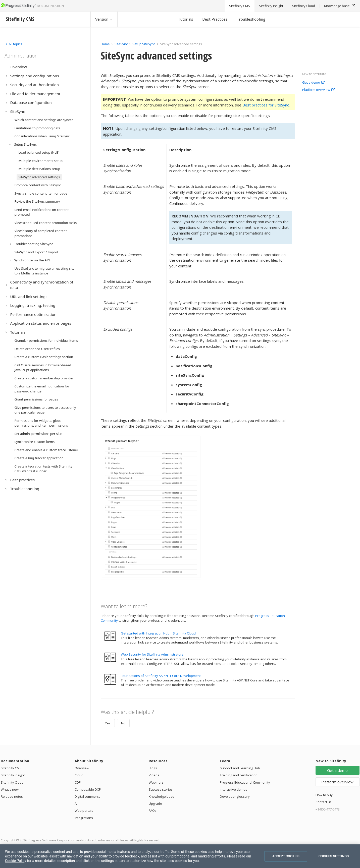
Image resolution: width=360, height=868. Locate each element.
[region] (180, 856)
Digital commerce (88, 796)
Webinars (156, 782)
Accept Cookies (286, 856)
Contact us (324, 802)
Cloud (79, 775)
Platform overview (318, 90)
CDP (78, 782)
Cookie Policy (16, 861)
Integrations (84, 818)
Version (104, 19)
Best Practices (215, 19)
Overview (82, 768)
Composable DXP (88, 789)
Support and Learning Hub (240, 768)
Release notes (12, 796)
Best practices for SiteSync (266, 105)
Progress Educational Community (245, 782)
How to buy (324, 795)
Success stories (161, 789)
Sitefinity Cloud (12, 782)
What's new (10, 789)
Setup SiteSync (144, 44)
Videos (154, 775)
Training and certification (239, 775)
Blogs (153, 768)
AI (76, 803)
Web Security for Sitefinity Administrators (152, 654)
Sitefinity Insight (13, 775)
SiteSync (121, 44)
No (123, 723)
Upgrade (155, 803)
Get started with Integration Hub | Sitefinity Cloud (158, 633)
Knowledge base (162, 796)
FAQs (153, 811)
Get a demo (313, 83)
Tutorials (186, 19)
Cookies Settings (334, 856)
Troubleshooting (251, 19)
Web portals (84, 811)
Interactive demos (234, 789)
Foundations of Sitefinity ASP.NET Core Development (161, 676)
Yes (108, 723)
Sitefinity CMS (11, 768)
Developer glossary (235, 796)
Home (105, 44)
